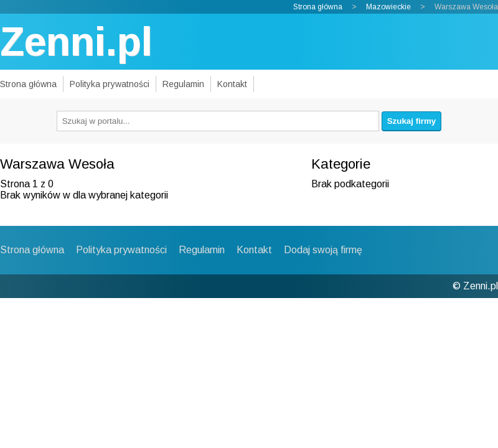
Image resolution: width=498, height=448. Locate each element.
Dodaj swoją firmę (323, 250)
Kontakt (232, 84)
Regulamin (183, 84)
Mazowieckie (388, 7)
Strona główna (318, 7)
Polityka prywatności (110, 84)
